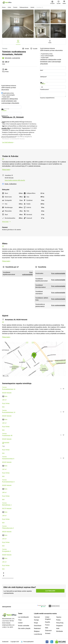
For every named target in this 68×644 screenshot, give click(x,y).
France (47, 625)
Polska (58, 620)
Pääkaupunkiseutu (24, 7)
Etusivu (4, 7)
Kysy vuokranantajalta (47, 56)
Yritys (20, 620)
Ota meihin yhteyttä (24, 628)
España (47, 622)
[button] (60, 412)
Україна (59, 617)
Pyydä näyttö (45, 58)
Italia (47, 628)
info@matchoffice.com (8, 625)
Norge (36, 623)
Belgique (37, 631)
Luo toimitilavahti (23, 617)
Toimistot (15, 7)
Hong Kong (60, 623)
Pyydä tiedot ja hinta (47, 54)
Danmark (37, 617)
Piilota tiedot (7, 170)
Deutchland (38, 626)
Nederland (37, 628)
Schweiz (48, 633)
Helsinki (32, 7)
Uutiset (20, 623)
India (58, 628)
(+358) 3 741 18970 (8, 627)
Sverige (36, 620)
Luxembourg (38, 634)
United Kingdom (48, 618)
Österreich (48, 631)
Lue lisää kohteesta (8, 142)
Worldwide (59, 631)
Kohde (9, 7)
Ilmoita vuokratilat (24, 626)
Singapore (59, 626)
